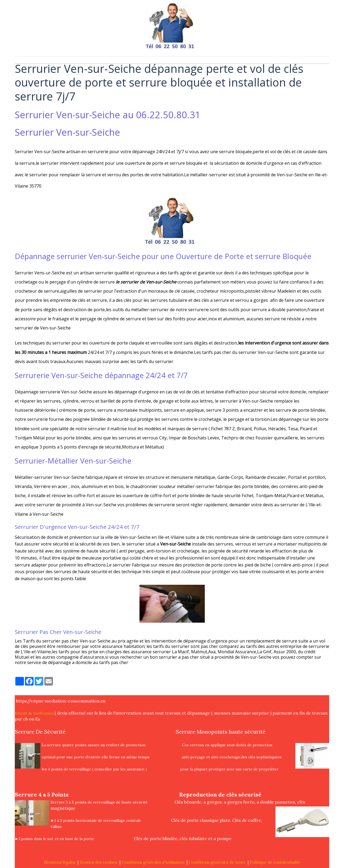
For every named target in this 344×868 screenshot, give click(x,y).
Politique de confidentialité (275, 862)
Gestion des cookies (98, 862)
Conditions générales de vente (217, 862)
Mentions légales (60, 862)
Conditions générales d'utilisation (153, 862)
